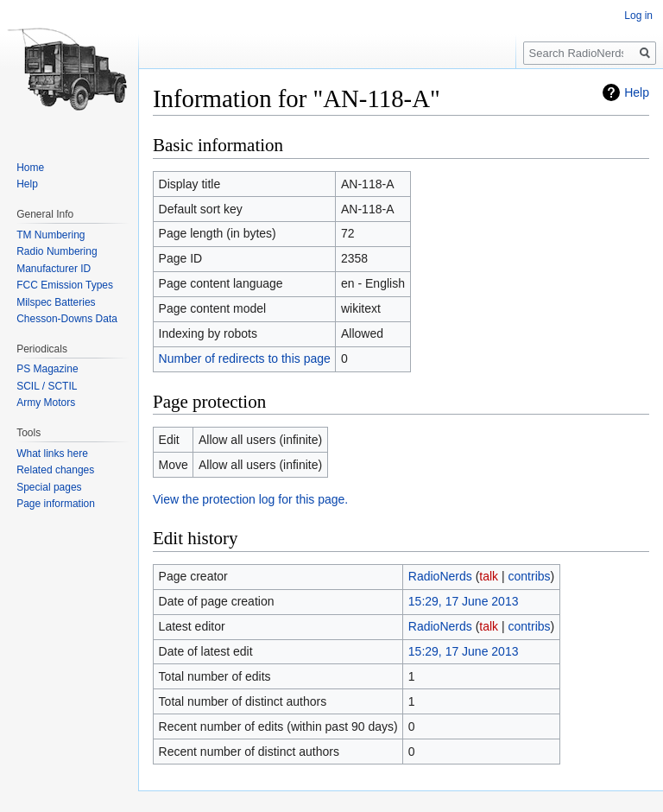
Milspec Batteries (56, 302)
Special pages (49, 487)
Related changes (55, 470)
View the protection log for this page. (250, 499)
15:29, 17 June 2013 (464, 601)
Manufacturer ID (54, 269)
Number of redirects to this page (245, 358)
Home (30, 168)
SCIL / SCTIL (47, 386)
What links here (52, 454)
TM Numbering (51, 235)
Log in (638, 16)
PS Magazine (47, 369)
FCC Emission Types (65, 285)
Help (637, 92)
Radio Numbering (57, 251)
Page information (56, 504)
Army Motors (46, 403)
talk (489, 576)
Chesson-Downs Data (67, 319)
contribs (530, 576)
